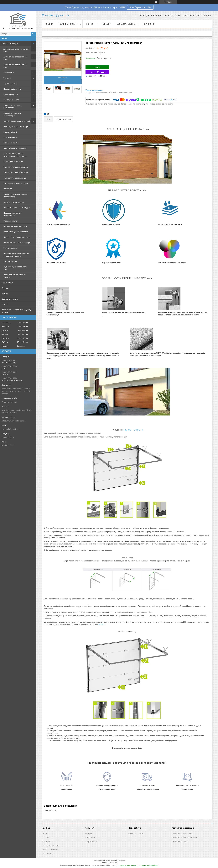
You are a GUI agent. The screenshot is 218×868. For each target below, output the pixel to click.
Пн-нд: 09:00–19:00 (137, 833)
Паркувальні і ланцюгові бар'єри (14, 276)
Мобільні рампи (10, 221)
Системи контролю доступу (16, 183)
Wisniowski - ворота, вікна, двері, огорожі (16, 311)
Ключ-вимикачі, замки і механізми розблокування (15, 155)
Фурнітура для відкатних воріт (17, 121)
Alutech (101, 624)
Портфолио (149, 24)
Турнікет (7, 78)
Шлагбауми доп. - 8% (140, 7)
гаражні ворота (133, 430)
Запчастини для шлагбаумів (16, 172)
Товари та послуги (10, 43)
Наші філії (8, 189)
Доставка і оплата (10, 299)
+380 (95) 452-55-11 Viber (183, 833)
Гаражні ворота (10, 83)
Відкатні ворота (11, 94)
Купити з (97, 72)
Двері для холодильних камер (17, 237)
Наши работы (49, 854)
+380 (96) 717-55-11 (181, 841)
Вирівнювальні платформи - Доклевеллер (16, 195)
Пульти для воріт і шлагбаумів (17, 126)
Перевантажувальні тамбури (17, 207)
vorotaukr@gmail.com (11, 429)
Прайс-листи (7, 283)
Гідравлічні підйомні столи (15, 226)
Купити (97, 67)
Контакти (106, 24)
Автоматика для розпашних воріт (16, 50)
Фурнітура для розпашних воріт (15, 268)
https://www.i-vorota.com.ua (14, 421)
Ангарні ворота (10, 261)
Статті (4, 304)
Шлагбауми (9, 73)
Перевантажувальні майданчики (13, 214)
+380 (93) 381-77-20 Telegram (185, 837)
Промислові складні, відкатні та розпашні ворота (16, 255)
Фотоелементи (10, 137)
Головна (49, 24)
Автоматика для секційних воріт (15, 66)
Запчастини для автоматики (16, 167)
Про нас (5, 288)
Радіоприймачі (10, 132)
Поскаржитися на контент (127, 865)
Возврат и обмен (50, 849)
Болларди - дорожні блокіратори (12, 114)
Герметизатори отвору (14, 202)
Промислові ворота (12, 89)
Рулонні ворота (10, 248)
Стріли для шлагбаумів (13, 162)
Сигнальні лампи (11, 143)
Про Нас (46, 837)
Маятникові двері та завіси (16, 232)
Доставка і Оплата (51, 845)
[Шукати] (33, 34)
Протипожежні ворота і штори (17, 243)
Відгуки (5, 293)
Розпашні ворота (11, 100)
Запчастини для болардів (15, 178)
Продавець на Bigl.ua (109, 863)
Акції (45, 833)
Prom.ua (122, 860)
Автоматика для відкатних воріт (15, 58)
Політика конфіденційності (148, 865)
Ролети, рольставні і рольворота (12, 106)
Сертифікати (92, 841)
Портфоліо (91, 837)
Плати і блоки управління (15, 148)
